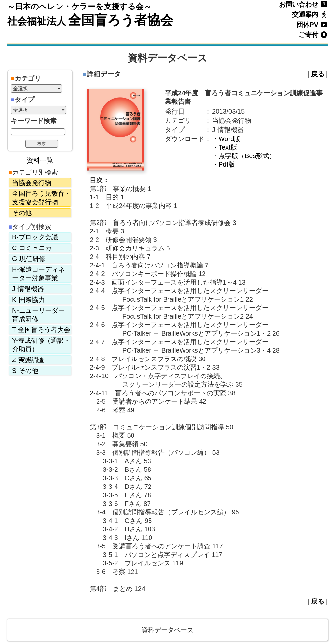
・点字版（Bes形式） (244, 156)
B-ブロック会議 (35, 237)
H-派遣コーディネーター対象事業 (38, 274)
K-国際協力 (28, 300)
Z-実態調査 (28, 360)
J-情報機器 (28, 289)
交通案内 (305, 14)
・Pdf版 (223, 164)
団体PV (307, 25)
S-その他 (25, 371)
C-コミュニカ (32, 248)
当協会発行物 (32, 183)
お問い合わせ (299, 4)
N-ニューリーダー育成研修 (38, 315)
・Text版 (225, 147)
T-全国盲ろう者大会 (41, 330)
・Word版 (226, 139)
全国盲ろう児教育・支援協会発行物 (42, 198)
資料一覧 (40, 160)
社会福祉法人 (37, 21)
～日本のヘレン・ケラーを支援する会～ (79, 6)
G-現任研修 (29, 259)
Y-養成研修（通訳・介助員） (41, 345)
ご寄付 (309, 35)
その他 (22, 213)
